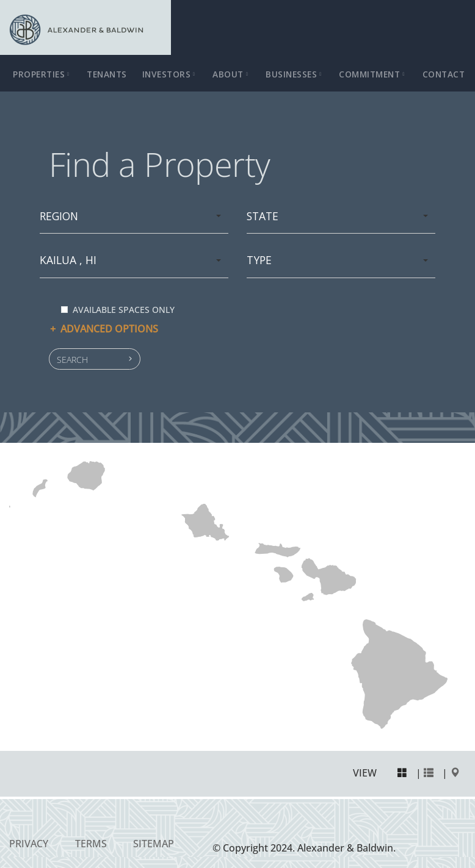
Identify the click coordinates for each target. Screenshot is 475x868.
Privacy (29, 844)
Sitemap (154, 844)
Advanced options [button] (103, 329)
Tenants (107, 74)
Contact (444, 74)
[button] (95, 359)
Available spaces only (118, 310)
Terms (91, 844)
